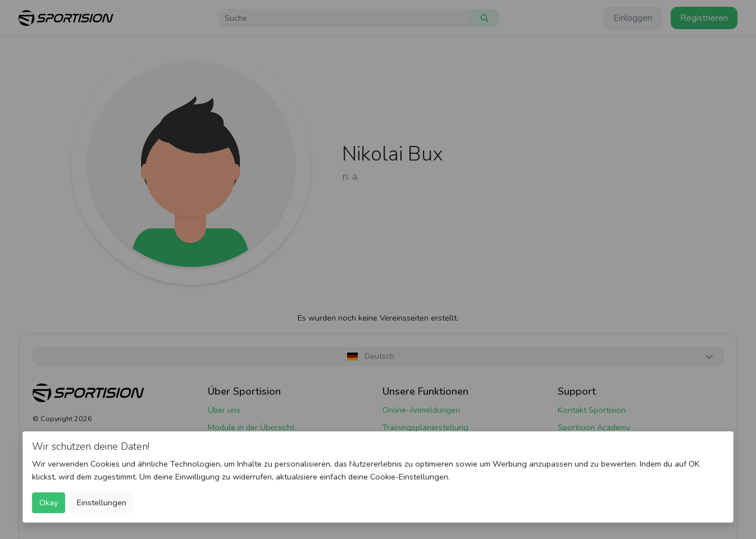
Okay (49, 503)
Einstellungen (102, 503)
